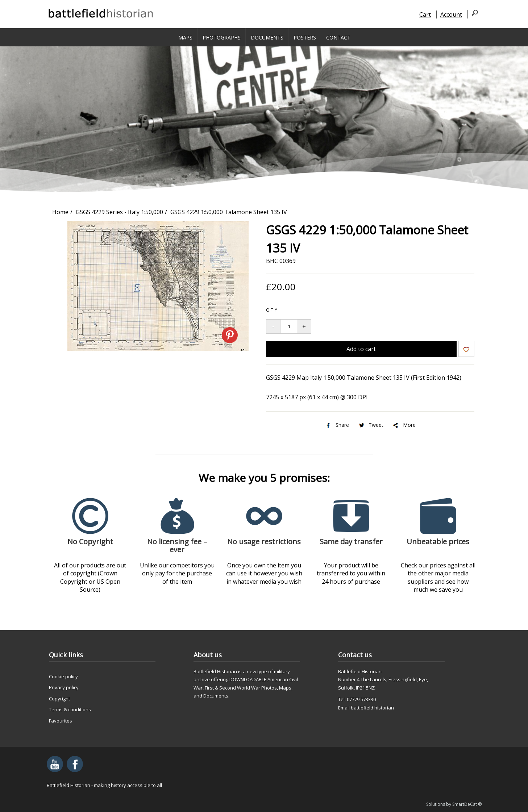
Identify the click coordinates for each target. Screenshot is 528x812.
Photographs (222, 38)
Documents (267, 38)
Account (451, 14)
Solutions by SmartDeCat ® (454, 804)
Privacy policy (64, 687)
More (404, 425)
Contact (338, 38)
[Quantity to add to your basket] (289, 326)
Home (60, 212)
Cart (425, 14)
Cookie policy (63, 676)
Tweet (371, 425)
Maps (185, 38)
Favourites (61, 721)
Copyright (59, 699)
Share (337, 425)
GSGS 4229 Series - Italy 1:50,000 (119, 212)
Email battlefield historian (366, 708)
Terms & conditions (70, 709)
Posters (305, 38)
